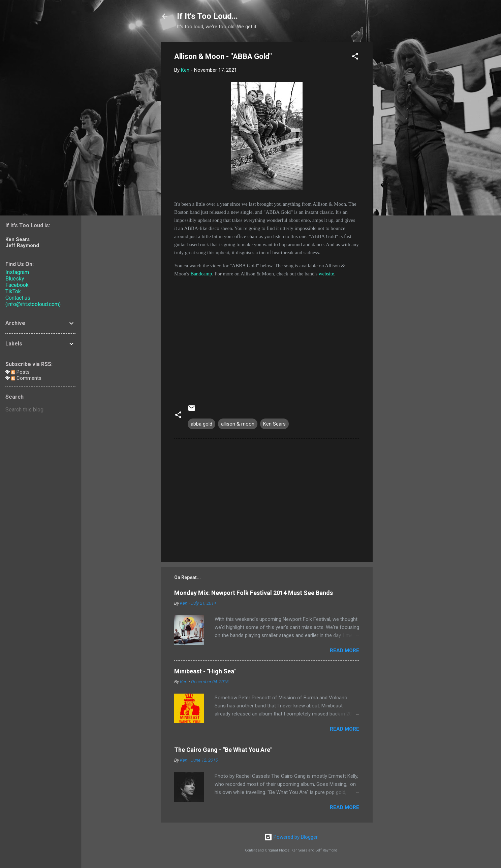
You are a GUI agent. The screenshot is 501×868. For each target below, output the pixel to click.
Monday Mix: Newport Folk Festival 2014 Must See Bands (254, 593)
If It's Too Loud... (207, 16)
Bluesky (15, 279)
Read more (345, 650)
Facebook (17, 285)
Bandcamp (201, 274)
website (326, 274)
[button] (355, 57)
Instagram (17, 272)
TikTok (13, 291)
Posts (20, 372)
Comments (26, 378)
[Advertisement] (400, 143)
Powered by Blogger (291, 837)
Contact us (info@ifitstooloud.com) (33, 301)
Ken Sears (274, 424)
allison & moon (238, 424)
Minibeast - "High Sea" (205, 671)
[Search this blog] (40, 410)
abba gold (201, 424)
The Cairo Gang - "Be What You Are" (223, 750)
